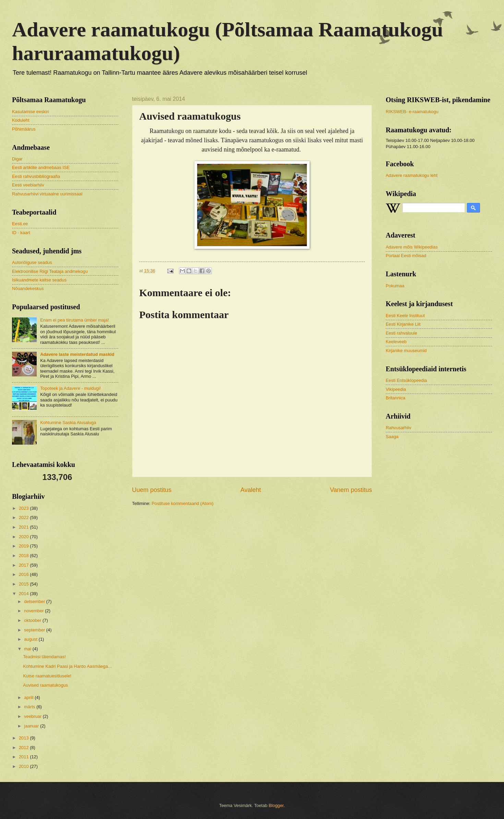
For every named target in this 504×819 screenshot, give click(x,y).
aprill (29, 697)
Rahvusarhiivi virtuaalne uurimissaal (47, 194)
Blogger (276, 805)
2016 (24, 574)
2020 (24, 537)
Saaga (392, 437)
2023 (24, 508)
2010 (24, 766)
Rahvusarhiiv (398, 428)
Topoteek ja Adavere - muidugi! (70, 388)
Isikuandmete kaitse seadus (39, 280)
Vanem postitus (351, 490)
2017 (24, 565)
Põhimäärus (24, 129)
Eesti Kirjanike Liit (403, 324)
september (35, 630)
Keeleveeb (396, 342)
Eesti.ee (20, 224)
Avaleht (251, 490)
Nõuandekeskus (28, 288)
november (34, 611)
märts (30, 707)
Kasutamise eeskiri (31, 112)
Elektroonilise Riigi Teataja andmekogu (50, 271)
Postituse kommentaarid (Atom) (182, 503)
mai (28, 649)
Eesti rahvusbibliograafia (36, 176)
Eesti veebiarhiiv (28, 185)
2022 (24, 517)
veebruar (33, 716)
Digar (17, 159)
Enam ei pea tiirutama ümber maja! (74, 320)
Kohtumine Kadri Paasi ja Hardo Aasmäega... (67, 666)
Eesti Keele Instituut (405, 316)
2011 (24, 757)
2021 (24, 527)
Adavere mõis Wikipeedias (412, 247)
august (31, 639)
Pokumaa (395, 286)
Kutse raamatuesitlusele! (47, 676)
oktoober (33, 620)
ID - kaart (21, 233)
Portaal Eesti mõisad (406, 256)
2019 (24, 546)
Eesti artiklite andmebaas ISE (41, 167)
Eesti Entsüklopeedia (406, 380)
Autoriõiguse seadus (32, 262)
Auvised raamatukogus (45, 685)
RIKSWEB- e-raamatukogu (412, 112)
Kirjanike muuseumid (406, 351)
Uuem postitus (152, 490)
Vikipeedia (396, 389)
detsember (35, 601)
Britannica (395, 398)
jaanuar (32, 726)
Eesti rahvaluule (401, 333)
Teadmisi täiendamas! (44, 657)
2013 (24, 738)
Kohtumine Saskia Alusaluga (68, 423)
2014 (24, 594)
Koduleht (21, 120)
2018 (24, 556)
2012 (24, 748)
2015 (24, 584)
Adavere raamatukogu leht (412, 175)
